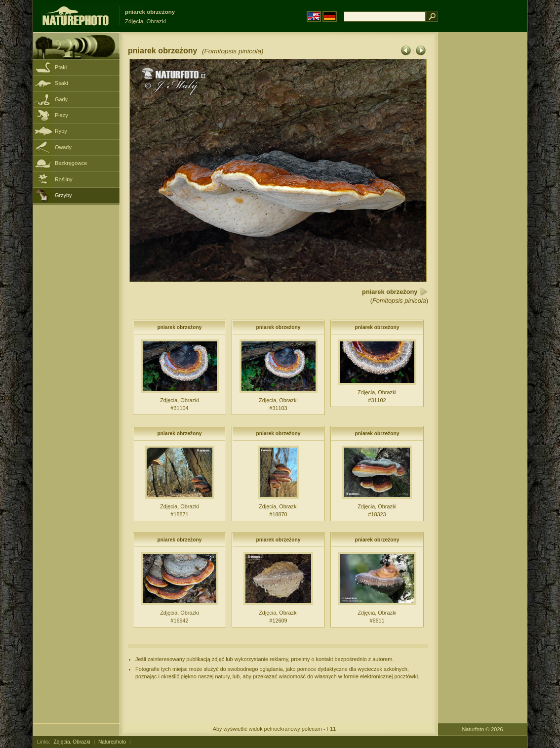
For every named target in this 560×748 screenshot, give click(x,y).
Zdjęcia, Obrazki (72, 742)
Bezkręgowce (71, 163)
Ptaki (61, 67)
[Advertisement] (482, 190)
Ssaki (61, 83)
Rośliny (64, 179)
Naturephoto (112, 742)
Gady (61, 99)
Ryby (61, 131)
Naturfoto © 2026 (483, 729)
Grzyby (63, 195)
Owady (63, 147)
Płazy (61, 115)
